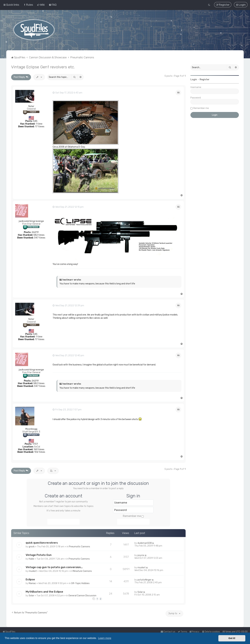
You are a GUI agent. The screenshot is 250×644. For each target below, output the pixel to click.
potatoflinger (144, 580)
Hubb (31, 559)
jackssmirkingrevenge (31, 221)
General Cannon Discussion (82, 595)
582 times (39, 235)
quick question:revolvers (42, 542)
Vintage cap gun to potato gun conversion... (54, 567)
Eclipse (30, 579)
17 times (40, 126)
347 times (40, 238)
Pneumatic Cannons (79, 546)
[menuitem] (28, 5)
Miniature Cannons (82, 571)
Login (194, 79)
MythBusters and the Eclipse (44, 591)
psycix (141, 555)
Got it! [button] (232, 638)
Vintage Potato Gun (39, 555)
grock (32, 546)
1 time (39, 124)
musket (33, 571)
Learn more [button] (105, 638)
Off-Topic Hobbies (80, 583)
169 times (39, 449)
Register (205, 79)
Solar (31, 106)
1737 (35, 444)
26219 (35, 232)
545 (35, 121)
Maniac (32, 583)
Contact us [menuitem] (168, 632)
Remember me (133, 516)
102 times (40, 452)
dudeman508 (145, 543)
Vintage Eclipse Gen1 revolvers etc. (43, 67)
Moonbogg (31, 429)
